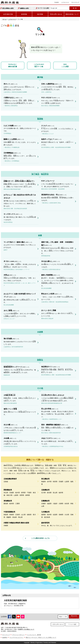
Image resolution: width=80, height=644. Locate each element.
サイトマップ (75, 2)
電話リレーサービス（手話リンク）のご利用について (41, 637)
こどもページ (65, 2)
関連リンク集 (63, 617)
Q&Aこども (65, 65)
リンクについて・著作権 (34, 635)
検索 (75, 8)
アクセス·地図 (72, 624)
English (57, 2)
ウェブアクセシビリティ (16, 637)
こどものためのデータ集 (39, 65)
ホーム (4, 19)
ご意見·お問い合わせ (58, 624)
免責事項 (5, 637)
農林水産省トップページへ (74, 617)
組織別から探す (25, 8)
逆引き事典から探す (8, 8)
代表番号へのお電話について (26, 629)
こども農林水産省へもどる (40, 538)
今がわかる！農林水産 (13, 65)
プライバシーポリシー (18, 635)
